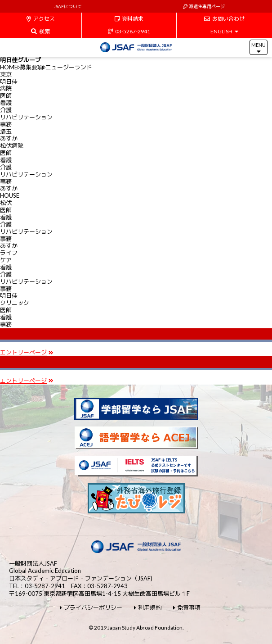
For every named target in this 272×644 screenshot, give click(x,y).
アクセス (41, 19)
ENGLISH (224, 31)
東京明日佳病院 (9, 82)
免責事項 (187, 608)
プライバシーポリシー (91, 608)
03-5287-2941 (129, 31)
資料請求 (129, 19)
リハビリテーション (26, 117)
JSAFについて (68, 6)
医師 (6, 95)
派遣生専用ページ (204, 6)
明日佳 (15, 299)
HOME (9, 67)
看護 (6, 103)
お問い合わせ (224, 19)
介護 (6, 110)
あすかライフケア (9, 253)
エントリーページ (27, 352)
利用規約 (148, 608)
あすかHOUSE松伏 (10, 195)
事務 (6, 124)
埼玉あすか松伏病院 (12, 139)
